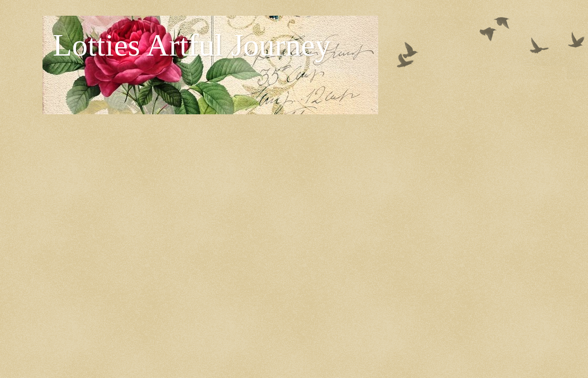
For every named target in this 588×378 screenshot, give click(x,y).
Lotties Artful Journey (192, 45)
